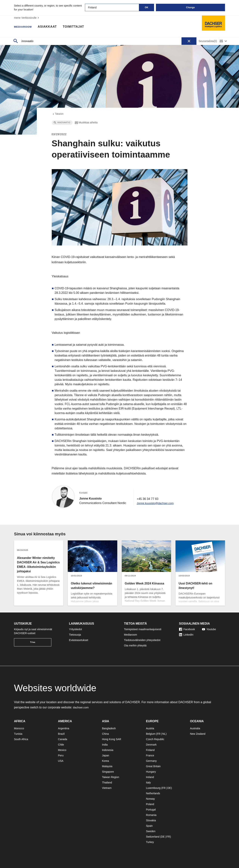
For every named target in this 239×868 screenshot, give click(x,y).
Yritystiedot (76, 629)
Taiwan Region (111, 777)
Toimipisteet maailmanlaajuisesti (143, 629)
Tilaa (33, 642)
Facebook (187, 629)
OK (147, 7)
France (150, 755)
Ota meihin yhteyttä (135, 645)
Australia (195, 728)
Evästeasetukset (79, 640)
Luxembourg (153, 788)
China (105, 734)
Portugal (151, 810)
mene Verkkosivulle (27, 18)
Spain (149, 826)
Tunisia (18, 734)
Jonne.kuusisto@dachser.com (157, 504)
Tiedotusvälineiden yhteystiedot (142, 640)
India (105, 745)
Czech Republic (155, 739)
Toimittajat (76, 27)
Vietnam (107, 788)
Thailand (107, 783)
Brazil (61, 734)
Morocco (19, 728)
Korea (105, 761)
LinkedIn (186, 635)
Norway (150, 799)
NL (164, 734)
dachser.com (82, 707)
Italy (148, 783)
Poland (150, 804)
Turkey (150, 842)
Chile (61, 745)
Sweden (151, 831)
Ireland (150, 777)
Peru (61, 755)
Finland (150, 750)
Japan (105, 755)
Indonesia (108, 750)
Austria (150, 728)
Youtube (209, 629)
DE (169, 788)
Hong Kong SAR (112, 739)
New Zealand (198, 734)
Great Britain (153, 766)
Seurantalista (208, 41)
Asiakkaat (50, 27)
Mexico (62, 750)
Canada (63, 739)
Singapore (108, 772)
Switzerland (153, 837)
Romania (151, 815)
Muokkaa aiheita (86, 123)
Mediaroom (24, 27)
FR (159, 734)
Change (190, 7)
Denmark (151, 745)
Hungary (151, 772)
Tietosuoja (75, 635)
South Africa (21, 739)
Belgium (151, 734)
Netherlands (153, 793)
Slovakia (151, 820)
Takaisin (58, 114)
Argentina (64, 728)
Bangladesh (109, 728)
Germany (151, 761)
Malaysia (107, 766)
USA (61, 761)
